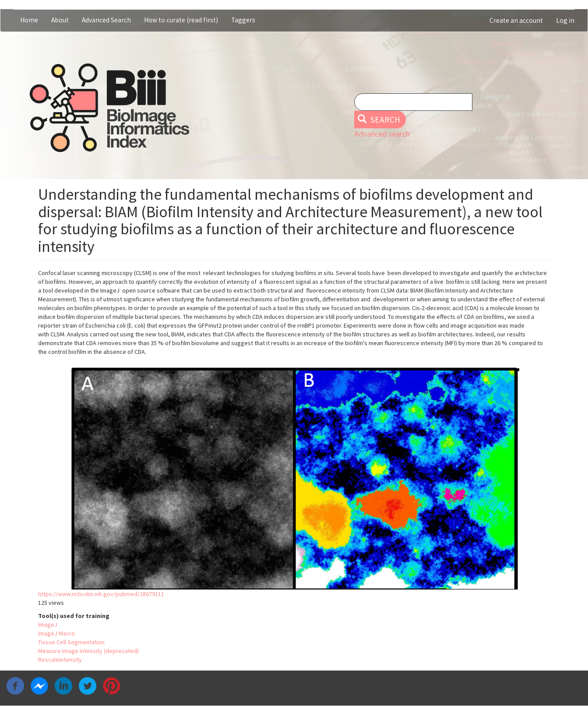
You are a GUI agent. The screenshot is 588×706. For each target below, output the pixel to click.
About (60, 20)
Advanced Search (106, 20)
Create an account (516, 20)
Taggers (243, 20)
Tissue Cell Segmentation (71, 642)
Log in (565, 20)
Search (379, 120)
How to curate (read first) (181, 20)
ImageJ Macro (56, 633)
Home (29, 20)
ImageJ (48, 625)
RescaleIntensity (60, 660)
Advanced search (382, 134)
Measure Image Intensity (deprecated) (88, 651)
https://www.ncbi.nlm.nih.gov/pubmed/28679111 (101, 594)
